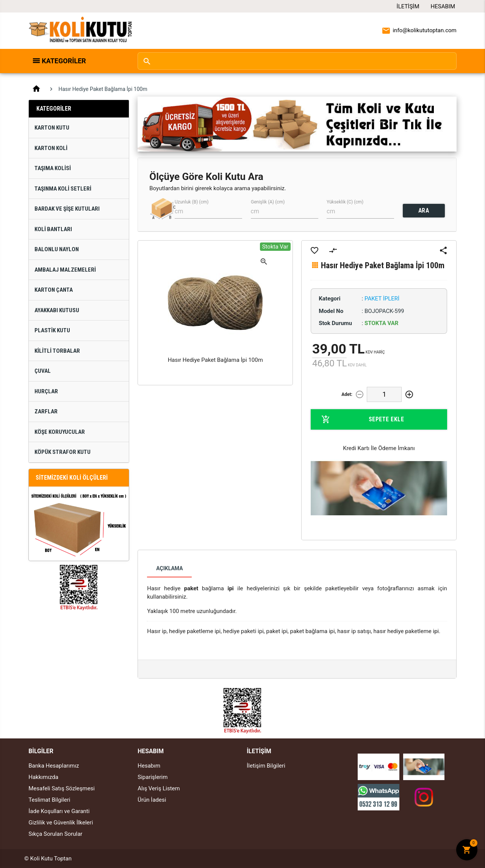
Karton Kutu (52, 128)
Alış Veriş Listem (159, 788)
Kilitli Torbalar (57, 351)
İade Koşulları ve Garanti (59, 811)
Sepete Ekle (363, 419)
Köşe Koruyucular (60, 432)
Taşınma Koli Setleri (63, 189)
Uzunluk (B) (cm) (192, 202)
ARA (424, 210)
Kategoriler (64, 61)
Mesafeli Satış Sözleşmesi (62, 788)
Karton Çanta (54, 290)
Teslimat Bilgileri (49, 800)
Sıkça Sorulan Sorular (55, 834)
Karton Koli (51, 148)
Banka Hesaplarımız (54, 766)
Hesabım (443, 6)
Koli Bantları (53, 229)
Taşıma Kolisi (53, 168)
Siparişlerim (153, 777)
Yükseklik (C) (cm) (345, 202)
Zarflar (46, 411)
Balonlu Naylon (57, 249)
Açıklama (169, 568)
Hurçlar (46, 391)
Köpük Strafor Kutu (63, 452)
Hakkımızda (43, 777)
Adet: (347, 394)
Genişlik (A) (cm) (268, 202)
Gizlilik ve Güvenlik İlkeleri (61, 823)
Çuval (43, 371)
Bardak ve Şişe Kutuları (67, 209)
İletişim (408, 6)
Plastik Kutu (52, 330)
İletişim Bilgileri (266, 766)
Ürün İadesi (152, 800)
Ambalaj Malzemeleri (65, 270)
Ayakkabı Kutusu (57, 310)
